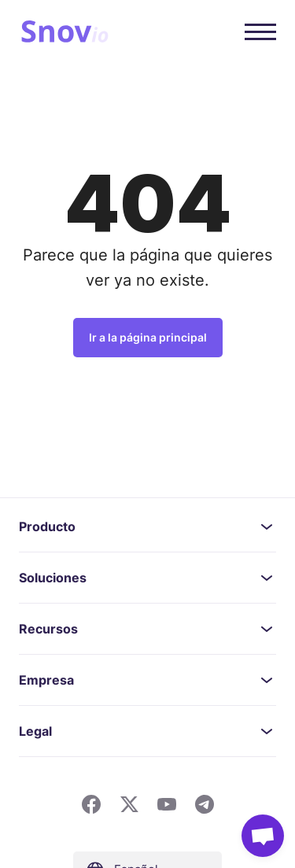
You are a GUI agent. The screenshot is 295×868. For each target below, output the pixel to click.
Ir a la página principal (148, 337)
